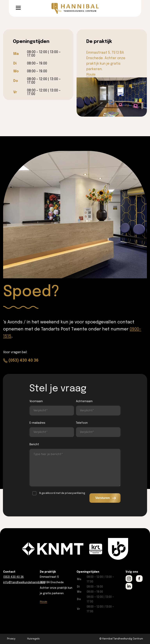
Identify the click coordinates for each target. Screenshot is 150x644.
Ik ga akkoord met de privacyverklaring (62, 493)
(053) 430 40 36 (23, 361)
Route (91, 74)
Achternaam (84, 401)
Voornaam (36, 401)
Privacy (11, 639)
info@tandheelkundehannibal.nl (24, 582)
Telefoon (82, 423)
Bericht (34, 444)
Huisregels (33, 639)
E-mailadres (37, 423)
